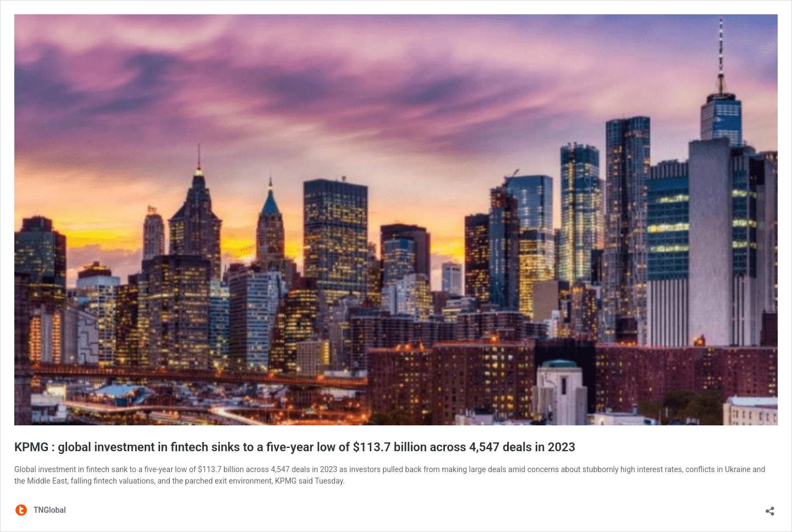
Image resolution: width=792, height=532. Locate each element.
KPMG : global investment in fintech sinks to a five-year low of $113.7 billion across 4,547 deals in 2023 (295, 447)
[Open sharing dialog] (770, 508)
